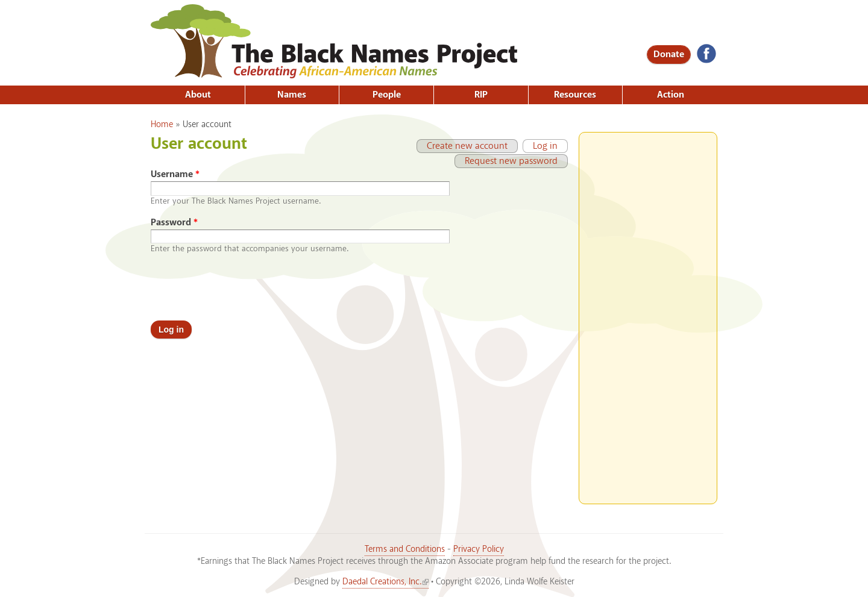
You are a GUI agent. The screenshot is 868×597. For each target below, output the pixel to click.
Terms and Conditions (405, 549)
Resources (575, 95)
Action (671, 95)
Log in (540, 146)
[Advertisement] (648, 313)
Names (292, 95)
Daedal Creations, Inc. (385, 582)
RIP (481, 95)
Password (174, 223)
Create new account (467, 146)
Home (162, 125)
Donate (669, 55)
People (387, 95)
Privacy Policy (479, 549)
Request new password (511, 161)
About (198, 95)
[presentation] (242, 287)
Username (175, 174)
